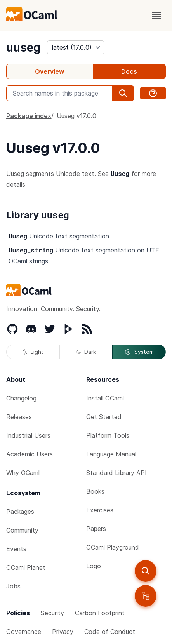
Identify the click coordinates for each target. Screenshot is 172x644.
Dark (86, 352)
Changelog (21, 398)
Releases (19, 417)
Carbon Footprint (100, 613)
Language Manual (111, 454)
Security (52, 613)
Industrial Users (28, 435)
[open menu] (156, 16)
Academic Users (30, 454)
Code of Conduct (110, 632)
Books (95, 491)
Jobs (13, 586)
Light (33, 352)
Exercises (100, 510)
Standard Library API (116, 473)
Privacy (63, 632)
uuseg (23, 47)
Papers (96, 529)
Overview (50, 71)
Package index (29, 116)
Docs (129, 71)
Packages (20, 512)
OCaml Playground (113, 547)
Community (22, 530)
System (139, 352)
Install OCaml (105, 398)
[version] (76, 47)
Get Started (104, 417)
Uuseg (76, 116)
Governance (24, 632)
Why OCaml (23, 473)
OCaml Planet (26, 567)
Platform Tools (108, 435)
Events (16, 549)
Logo (94, 566)
